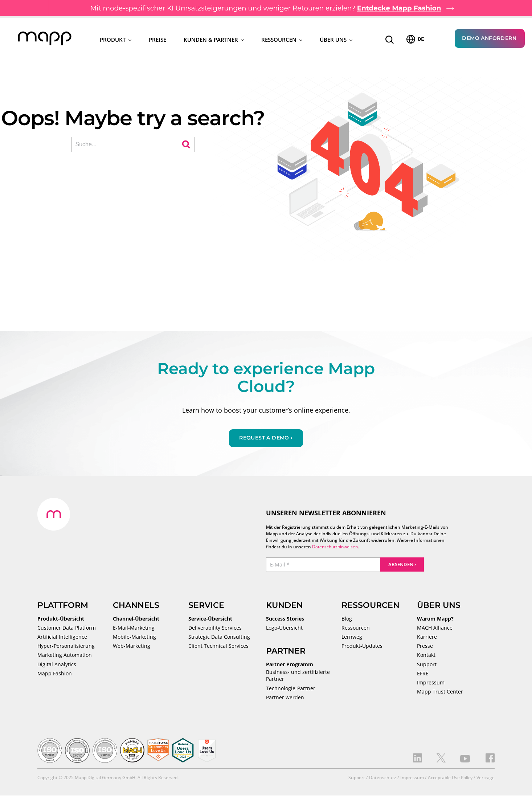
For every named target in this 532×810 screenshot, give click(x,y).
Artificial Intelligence (62, 638)
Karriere (427, 638)
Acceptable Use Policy (450, 778)
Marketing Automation (65, 656)
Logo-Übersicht (284, 629)
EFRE (423, 674)
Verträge (486, 778)
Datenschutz (383, 778)
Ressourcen (282, 40)
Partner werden (285, 698)
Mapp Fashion (55, 674)
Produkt (116, 40)
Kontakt (426, 656)
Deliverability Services (215, 629)
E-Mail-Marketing (134, 629)
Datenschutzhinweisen (335, 547)
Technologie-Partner (291, 689)
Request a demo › (266, 438)
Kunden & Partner (214, 40)
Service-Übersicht (210, 619)
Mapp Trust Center (440, 692)
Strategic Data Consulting (219, 638)
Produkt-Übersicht (61, 619)
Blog (347, 619)
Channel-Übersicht (136, 619)
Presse (425, 647)
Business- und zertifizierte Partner (298, 676)
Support (427, 665)
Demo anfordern (489, 38)
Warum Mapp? (435, 619)
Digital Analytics (57, 665)
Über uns (336, 40)
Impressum (431, 683)
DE (415, 40)
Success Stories (285, 619)
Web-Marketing (132, 647)
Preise (157, 40)
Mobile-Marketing (134, 638)
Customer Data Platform (67, 629)
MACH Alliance (435, 629)
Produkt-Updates (362, 647)
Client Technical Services (218, 647)
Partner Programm (290, 665)
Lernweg (352, 638)
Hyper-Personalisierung (66, 647)
